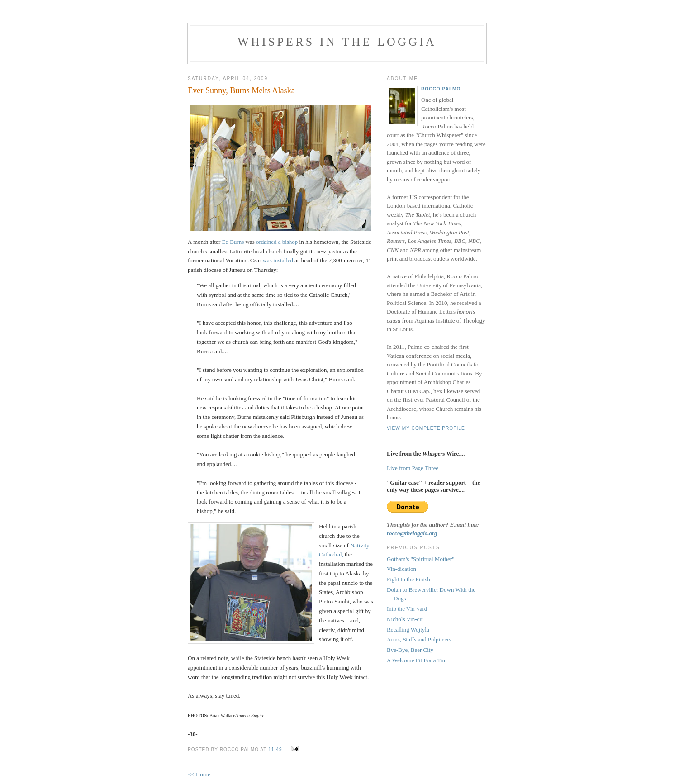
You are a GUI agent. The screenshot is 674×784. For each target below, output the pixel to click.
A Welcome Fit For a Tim (417, 660)
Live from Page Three (413, 468)
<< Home (199, 774)
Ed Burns (233, 242)
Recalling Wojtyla (408, 630)
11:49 (275, 749)
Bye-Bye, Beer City (410, 650)
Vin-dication (401, 569)
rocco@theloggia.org (412, 533)
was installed (278, 260)
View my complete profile (426, 428)
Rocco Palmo (441, 89)
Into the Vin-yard (407, 609)
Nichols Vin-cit (405, 619)
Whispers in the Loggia (337, 42)
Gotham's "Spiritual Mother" (420, 559)
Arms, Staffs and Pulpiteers (419, 639)
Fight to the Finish (408, 579)
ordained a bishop (277, 242)
